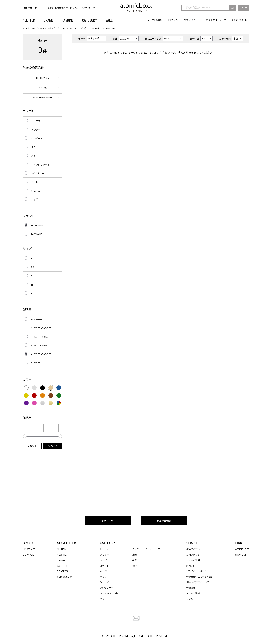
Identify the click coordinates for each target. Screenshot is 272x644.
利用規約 (191, 566)
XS (32, 267)
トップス (36, 121)
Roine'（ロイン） (78, 28)
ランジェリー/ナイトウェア (146, 549)
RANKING (68, 20)
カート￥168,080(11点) (237, 20)
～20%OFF (37, 319)
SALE (109, 20)
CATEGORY (90, 20)
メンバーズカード (108, 521)
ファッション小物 (40, 165)
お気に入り (190, 20)
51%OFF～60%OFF (41, 345)
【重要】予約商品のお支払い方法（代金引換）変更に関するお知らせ (80, 8)
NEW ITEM (62, 554)
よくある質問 (193, 560)
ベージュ (43, 87)
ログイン (173, 20)
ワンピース (37, 138)
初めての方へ (193, 549)
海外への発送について (198, 582)
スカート (36, 147)
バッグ (35, 199)
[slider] (25, 436)
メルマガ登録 (193, 593)
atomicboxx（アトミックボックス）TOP (44, 28)
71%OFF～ (37, 363)
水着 (134, 554)
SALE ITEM (62, 566)
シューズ (36, 191)
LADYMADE (37, 234)
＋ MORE (244, 7)
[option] (69, 8)
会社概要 (191, 588)
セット (35, 182)
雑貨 (134, 560)
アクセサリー (38, 173)
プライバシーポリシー (198, 571)
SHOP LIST (241, 554)
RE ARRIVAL (63, 571)
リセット (32, 446)
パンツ (35, 156)
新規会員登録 (155, 20)
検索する (53, 446)
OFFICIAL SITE (242, 549)
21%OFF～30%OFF (41, 328)
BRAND (48, 20)
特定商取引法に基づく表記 (200, 577)
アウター (36, 130)
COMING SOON (65, 577)
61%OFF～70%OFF (42, 97)
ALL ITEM (29, 20)
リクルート (192, 599)
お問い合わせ (193, 554)
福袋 (134, 566)
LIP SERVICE (43, 78)
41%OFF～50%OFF (41, 337)
